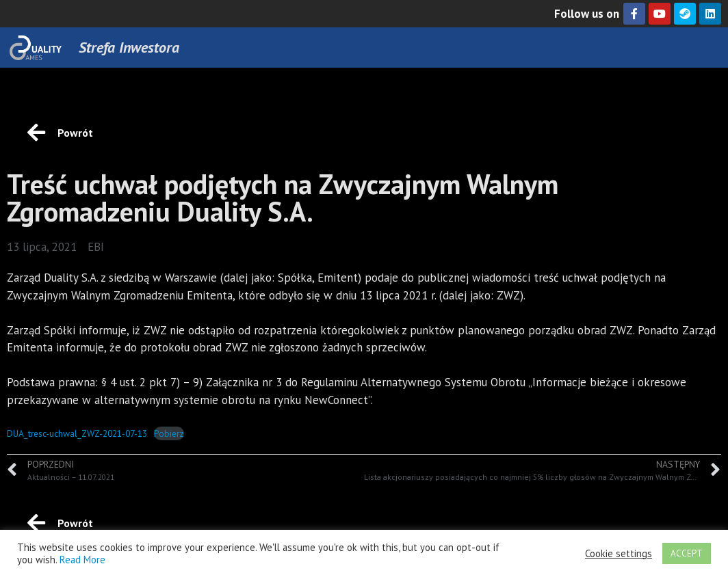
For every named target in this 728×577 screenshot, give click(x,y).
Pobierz (169, 433)
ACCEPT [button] (687, 553)
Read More (82, 560)
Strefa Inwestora (129, 47)
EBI (96, 247)
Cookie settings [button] (619, 554)
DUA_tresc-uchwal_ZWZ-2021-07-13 (77, 433)
